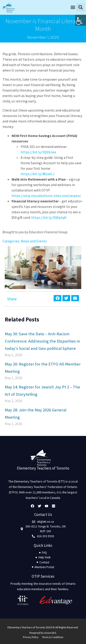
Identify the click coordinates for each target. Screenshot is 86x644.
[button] (47, 7)
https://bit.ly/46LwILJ (38, 174)
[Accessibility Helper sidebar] (81, 20)
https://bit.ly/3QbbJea (38, 152)
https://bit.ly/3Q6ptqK (49, 217)
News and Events (34, 241)
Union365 (50, 633)
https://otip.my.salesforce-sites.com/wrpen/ (46, 196)
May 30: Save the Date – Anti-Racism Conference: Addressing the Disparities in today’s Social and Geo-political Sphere (42, 341)
